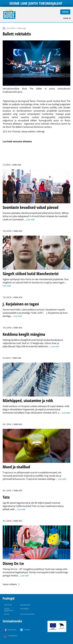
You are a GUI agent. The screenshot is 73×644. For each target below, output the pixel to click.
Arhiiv (7, 614)
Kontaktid (24, 608)
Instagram (13, 636)
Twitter (27, 630)
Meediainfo (25, 605)
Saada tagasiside (9, 609)
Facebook (12, 630)
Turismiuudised (27, 614)
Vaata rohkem (10, 584)
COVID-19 (67, 18)
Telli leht (8, 605)
